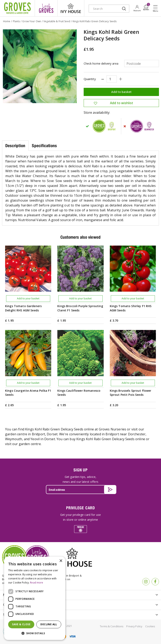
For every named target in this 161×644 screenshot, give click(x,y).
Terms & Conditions (112, 626)
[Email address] (81, 490)
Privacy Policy (134, 626)
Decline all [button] (49, 624)
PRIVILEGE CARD (80, 508)
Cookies (150, 626)
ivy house (71, 8)
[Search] (105, 9)
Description (15, 146)
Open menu (156, 8)
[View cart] (146, 7)
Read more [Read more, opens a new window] (37, 583)
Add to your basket (28, 298)
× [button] (61, 561)
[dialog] (35, 598)
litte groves (46, 8)
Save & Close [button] (21, 624)
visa (72, 636)
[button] (35, 633)
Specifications (44, 146)
